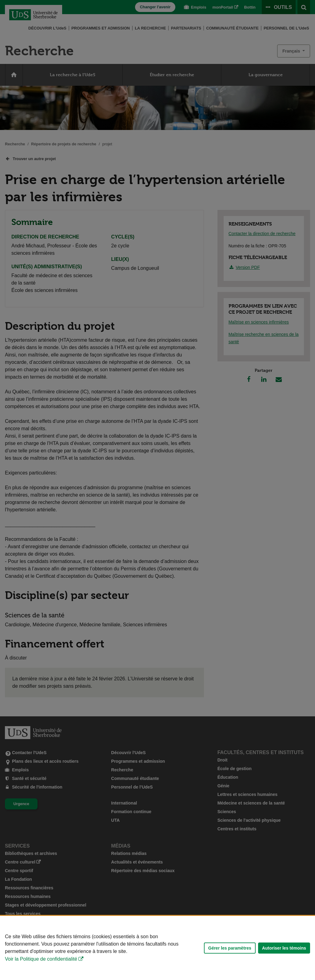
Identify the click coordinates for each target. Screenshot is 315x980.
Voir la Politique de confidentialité (41, 959)
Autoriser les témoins (284, 948)
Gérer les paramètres (230, 948)
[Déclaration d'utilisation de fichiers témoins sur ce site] (157, 948)
